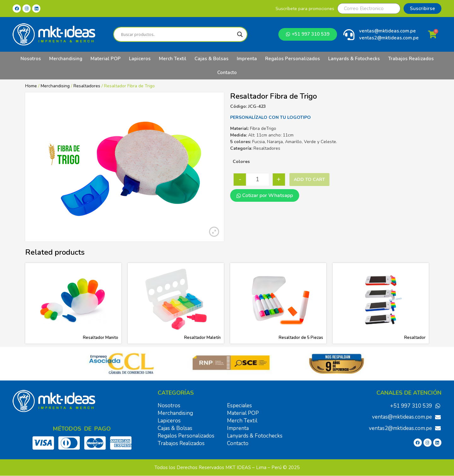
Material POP (106, 59)
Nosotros (31, 59)
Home (31, 86)
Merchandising (66, 59)
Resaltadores (87, 86)
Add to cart (309, 180)
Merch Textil (173, 59)
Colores (241, 162)
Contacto (227, 73)
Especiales (239, 406)
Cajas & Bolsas (212, 59)
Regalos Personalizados (293, 59)
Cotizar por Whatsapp (265, 195)
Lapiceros (140, 59)
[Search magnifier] (240, 34)
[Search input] (177, 34)
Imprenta (247, 59)
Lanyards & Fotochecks (354, 59)
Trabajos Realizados (411, 59)
